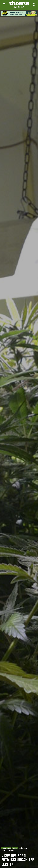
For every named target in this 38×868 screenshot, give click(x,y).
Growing (15, 848)
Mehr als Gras (19, 7)
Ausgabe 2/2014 (6, 848)
